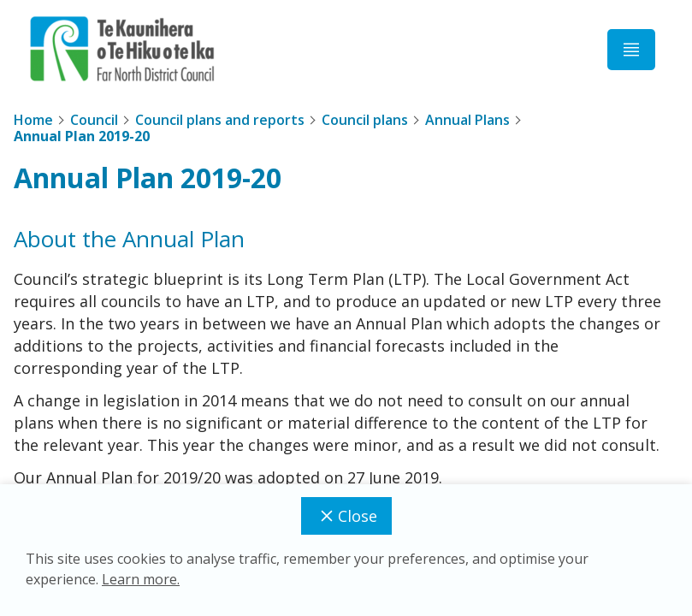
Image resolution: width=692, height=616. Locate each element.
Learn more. (141, 579)
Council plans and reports (220, 120)
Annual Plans (467, 120)
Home (33, 120)
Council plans (365, 120)
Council (94, 120)
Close (346, 516)
